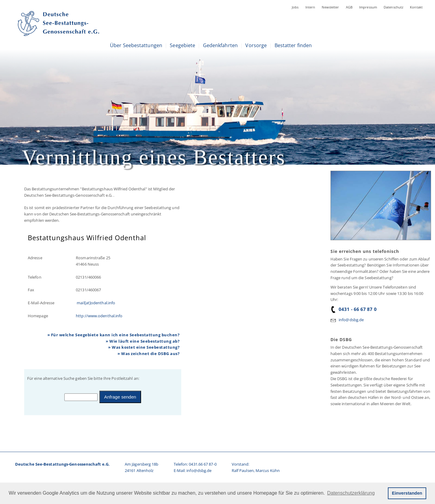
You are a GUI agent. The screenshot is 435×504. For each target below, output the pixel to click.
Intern (310, 7)
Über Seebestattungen (136, 45)
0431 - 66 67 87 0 (354, 309)
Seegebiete (182, 45)
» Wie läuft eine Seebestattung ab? (143, 341)
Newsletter (330, 7)
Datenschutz (393, 7)
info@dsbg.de (351, 320)
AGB (349, 7)
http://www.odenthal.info (99, 316)
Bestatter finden (293, 45)
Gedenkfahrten (220, 45)
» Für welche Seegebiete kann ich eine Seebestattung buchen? (114, 335)
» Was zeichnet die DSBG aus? (148, 354)
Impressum (368, 7)
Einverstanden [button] (407, 493)
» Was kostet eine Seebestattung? (144, 347)
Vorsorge (256, 45)
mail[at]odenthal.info (95, 303)
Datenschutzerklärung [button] (351, 493)
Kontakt (416, 7)
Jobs (295, 7)
